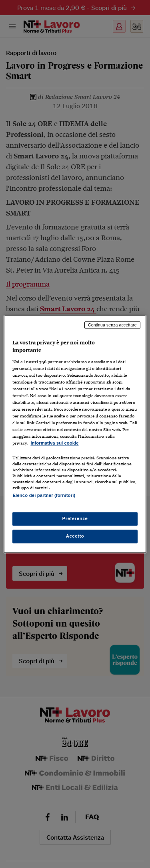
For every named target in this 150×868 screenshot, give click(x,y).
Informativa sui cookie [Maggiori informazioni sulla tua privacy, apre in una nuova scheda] (54, 443)
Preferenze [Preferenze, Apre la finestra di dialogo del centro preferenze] (75, 518)
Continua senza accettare (112, 325)
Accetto (75, 536)
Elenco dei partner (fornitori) (44, 495)
